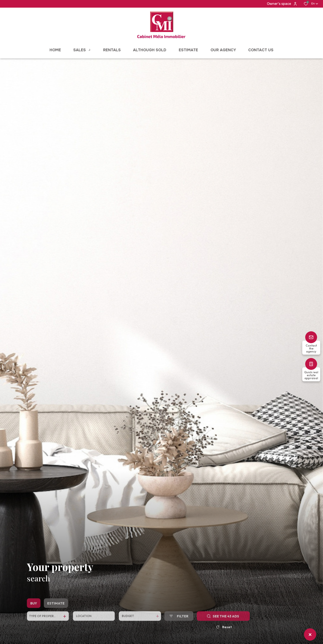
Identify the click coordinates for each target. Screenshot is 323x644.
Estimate (56, 612)
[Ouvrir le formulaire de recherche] (179, 625)
